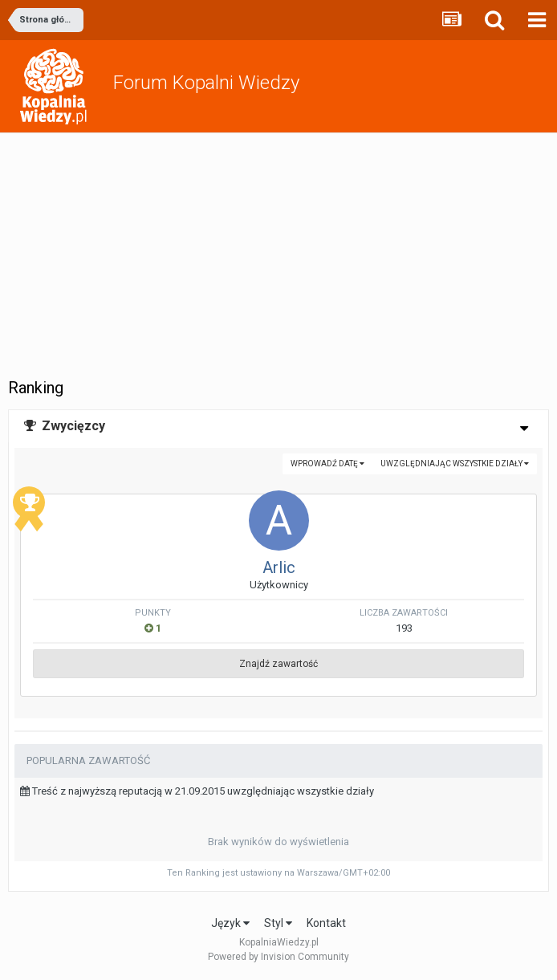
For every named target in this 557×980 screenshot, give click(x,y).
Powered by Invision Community (278, 957)
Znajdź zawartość (278, 664)
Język (230, 923)
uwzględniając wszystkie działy (455, 464)
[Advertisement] (278, 254)
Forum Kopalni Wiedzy (206, 83)
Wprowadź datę (327, 464)
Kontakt (326, 923)
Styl (278, 923)
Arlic (279, 567)
